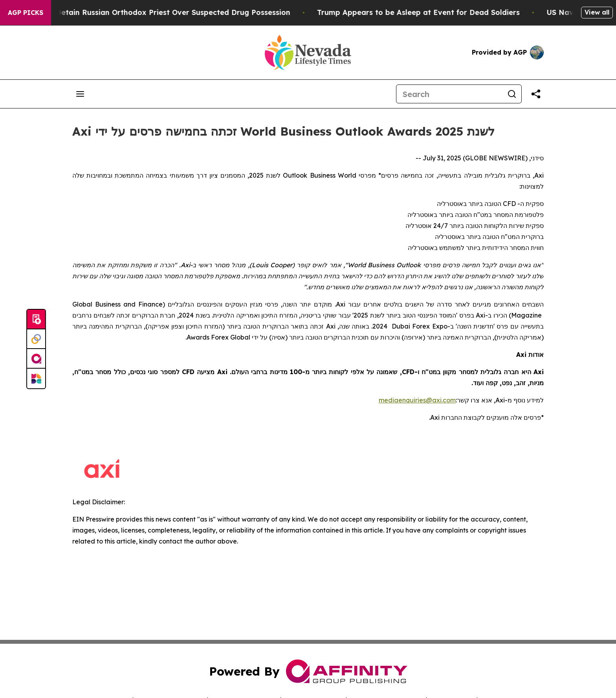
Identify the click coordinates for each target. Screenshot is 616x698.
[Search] (449, 94)
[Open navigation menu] (80, 94)
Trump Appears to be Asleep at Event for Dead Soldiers (427, 12)
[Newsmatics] (36, 378)
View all (597, 12)
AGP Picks (26, 13)
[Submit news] (36, 320)
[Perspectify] (36, 339)
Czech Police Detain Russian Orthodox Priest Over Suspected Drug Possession (158, 12)
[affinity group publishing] (36, 359)
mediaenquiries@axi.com (417, 400)
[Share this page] (536, 94)
